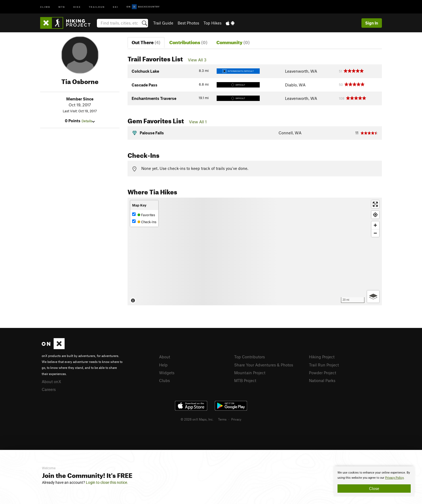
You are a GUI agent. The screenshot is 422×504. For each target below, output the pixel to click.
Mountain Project (250, 373)
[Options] (373, 297)
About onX (51, 381)
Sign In (372, 23)
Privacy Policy (394, 478)
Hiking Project (322, 357)
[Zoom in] (375, 225)
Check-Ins (144, 222)
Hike (77, 7)
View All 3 (197, 60)
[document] (374, 481)
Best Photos (188, 23)
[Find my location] (375, 215)
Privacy (236, 419)
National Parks (322, 380)
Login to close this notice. (107, 482)
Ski (116, 7)
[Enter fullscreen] (375, 204)
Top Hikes (212, 23)
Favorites (144, 215)
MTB (62, 7)
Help (163, 365)
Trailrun (97, 7)
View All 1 (198, 122)
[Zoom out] (375, 233)
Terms (222, 419)
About (165, 357)
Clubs (164, 380)
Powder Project (323, 373)
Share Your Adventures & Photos (264, 365)
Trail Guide (163, 23)
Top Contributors (249, 357)
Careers (49, 389)
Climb (45, 7)
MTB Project (245, 380)
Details (88, 121)
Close (374, 488)
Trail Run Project (324, 365)
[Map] (255, 251)
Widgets (167, 373)
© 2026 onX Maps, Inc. (197, 419)
